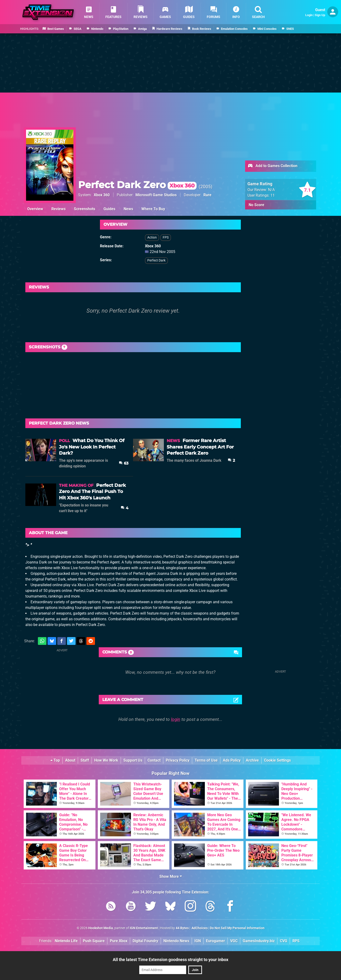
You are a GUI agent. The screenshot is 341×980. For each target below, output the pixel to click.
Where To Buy (153, 209)
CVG (284, 941)
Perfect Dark (156, 260)
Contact (154, 760)
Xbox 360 (102, 195)
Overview (35, 209)
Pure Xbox (119, 941)
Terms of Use (206, 760)
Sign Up (320, 15)
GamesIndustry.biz (259, 941)
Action (152, 237)
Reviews (58, 209)
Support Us (133, 760)
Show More (171, 876)
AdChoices (199, 928)
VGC (234, 941)
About (70, 760)
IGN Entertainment (144, 928)
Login (309, 15)
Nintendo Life (66, 941)
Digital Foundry (145, 941)
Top (55, 760)
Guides (109, 209)
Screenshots (85, 209)
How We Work (106, 760)
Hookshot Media (101, 928)
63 (124, 463)
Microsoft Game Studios (156, 195)
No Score (256, 205)
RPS (296, 941)
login (176, 719)
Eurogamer (215, 941)
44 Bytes (182, 928)
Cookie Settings (277, 760)
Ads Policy (232, 760)
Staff (85, 760)
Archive (252, 760)
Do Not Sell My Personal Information (237, 928)
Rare (207, 195)
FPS (166, 237)
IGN (198, 941)
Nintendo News (176, 941)
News (128, 209)
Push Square (94, 941)
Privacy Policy (178, 760)
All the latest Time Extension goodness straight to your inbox (170, 960)
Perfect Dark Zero (137, 185)
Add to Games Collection (272, 166)
